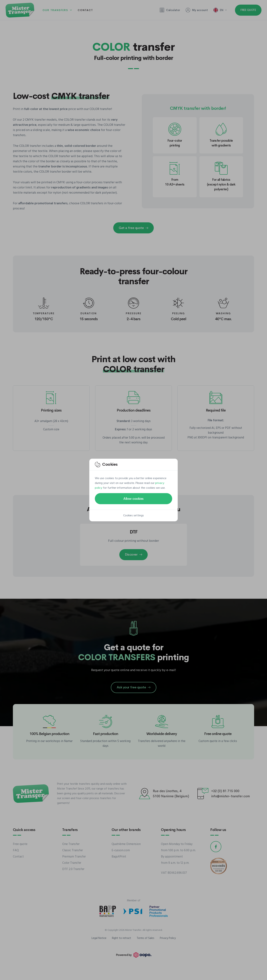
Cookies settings (133, 516)
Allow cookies (133, 499)
